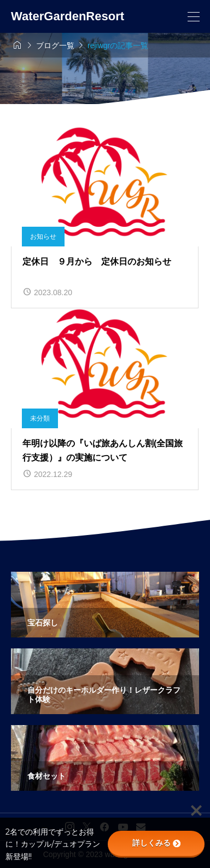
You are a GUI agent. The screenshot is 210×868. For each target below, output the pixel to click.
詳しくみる (156, 843)
